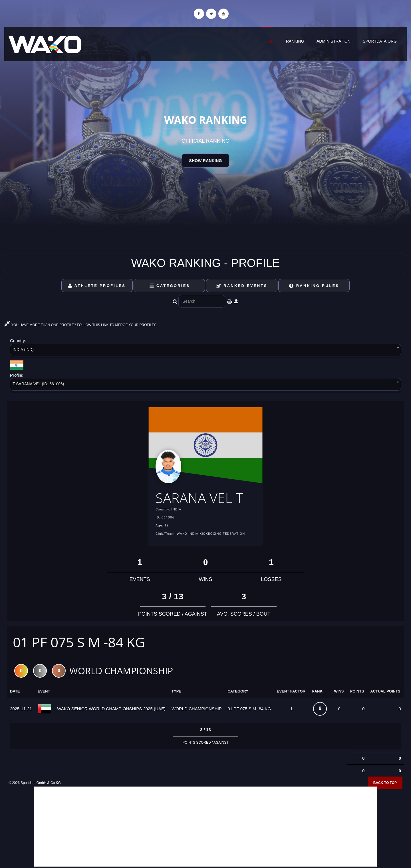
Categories (169, 286)
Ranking (295, 41)
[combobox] (205, 351)
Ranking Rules (314, 286)
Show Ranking (205, 161)
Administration (334, 41)
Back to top (385, 783)
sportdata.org (380, 41)
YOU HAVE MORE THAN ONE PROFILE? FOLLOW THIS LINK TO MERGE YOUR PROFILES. (81, 325)
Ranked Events (242, 286)
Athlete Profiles (97, 286)
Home (267, 41)
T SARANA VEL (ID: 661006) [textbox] (38, 384)
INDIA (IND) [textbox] (23, 350)
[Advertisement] (205, 827)
